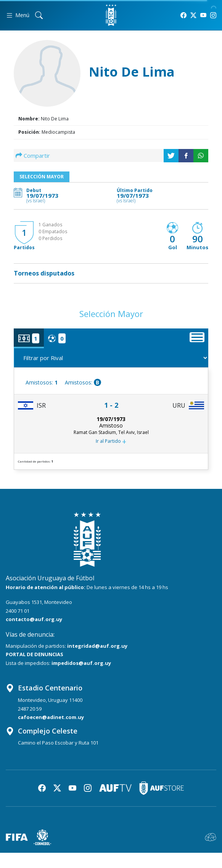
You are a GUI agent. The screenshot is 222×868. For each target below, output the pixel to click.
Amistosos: (42, 382)
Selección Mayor (42, 177)
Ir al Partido (111, 442)
